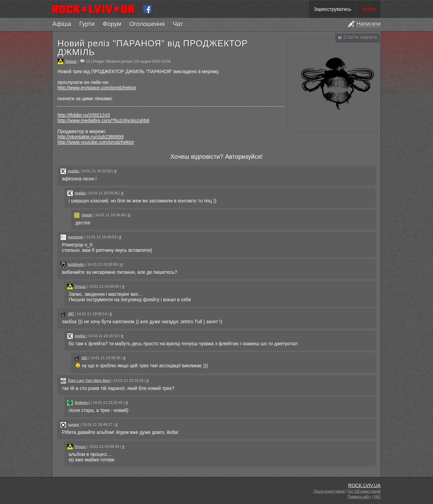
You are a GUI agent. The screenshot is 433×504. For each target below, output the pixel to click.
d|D (71, 314)
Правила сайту (359, 497)
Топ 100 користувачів (364, 491)
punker (74, 424)
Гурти (87, 24)
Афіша (62, 24)
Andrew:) (82, 402)
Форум (112, 24)
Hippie (87, 215)
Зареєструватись (333, 9)
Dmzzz (71, 61)
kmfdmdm (76, 264)
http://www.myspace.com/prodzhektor (97, 88)
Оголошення (147, 24)
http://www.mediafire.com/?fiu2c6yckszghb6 (104, 120)
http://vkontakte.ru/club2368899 (90, 137)
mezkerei (76, 237)
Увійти (369, 9)
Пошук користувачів (329, 491)
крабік (74, 171)
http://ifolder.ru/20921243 (84, 115)
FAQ (377, 497)
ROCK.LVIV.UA (364, 485)
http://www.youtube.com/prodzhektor (96, 142)
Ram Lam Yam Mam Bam (89, 380)
